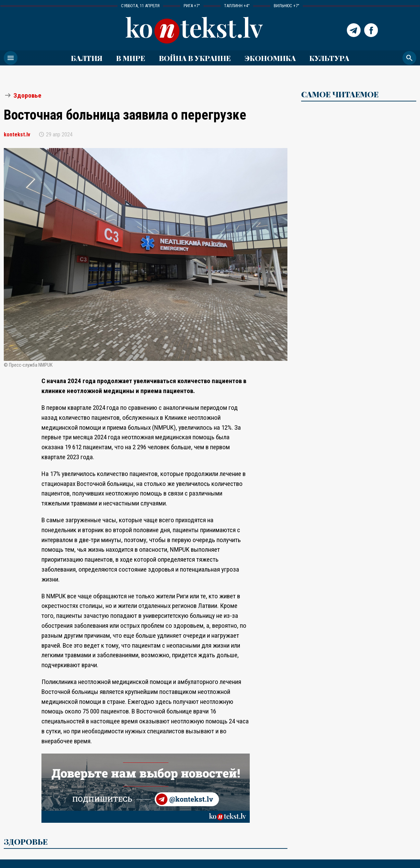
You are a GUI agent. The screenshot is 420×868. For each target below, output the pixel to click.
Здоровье (27, 95)
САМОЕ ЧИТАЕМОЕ (340, 94)
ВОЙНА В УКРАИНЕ (195, 58)
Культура (329, 58)
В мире (131, 58)
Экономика (270, 58)
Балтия (87, 58)
